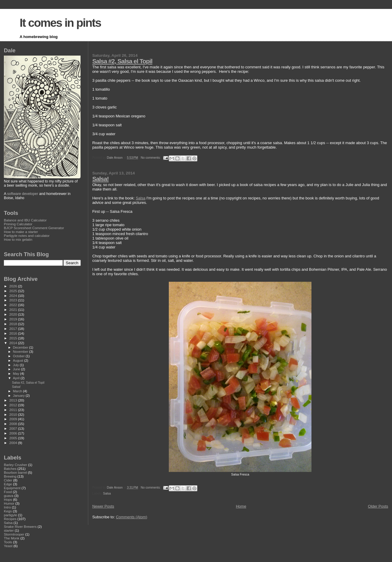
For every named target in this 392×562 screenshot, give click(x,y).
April (17, 378)
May (17, 374)
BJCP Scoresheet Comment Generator (34, 228)
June (17, 369)
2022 (14, 305)
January (19, 396)
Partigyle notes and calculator (27, 236)
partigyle (10, 515)
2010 (14, 414)
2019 (14, 319)
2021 (14, 310)
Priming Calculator (18, 224)
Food (8, 492)
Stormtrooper (14, 534)
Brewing (10, 476)
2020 (14, 314)
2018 (14, 324)
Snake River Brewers (20, 526)
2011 (14, 410)
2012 (14, 405)
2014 (14, 343)
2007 (14, 428)
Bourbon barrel (15, 472)
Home (241, 506)
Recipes (10, 519)
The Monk (12, 538)
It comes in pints (60, 23)
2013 (14, 400)
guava (9, 496)
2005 (14, 438)
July (16, 365)
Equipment (12, 488)
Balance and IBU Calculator (25, 220)
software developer (23, 194)
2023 (14, 300)
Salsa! (100, 179)
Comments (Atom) (132, 517)
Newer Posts (103, 506)
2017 (14, 329)
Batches (10, 469)
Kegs (8, 511)
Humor (9, 503)
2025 (14, 291)
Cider (8, 480)
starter (9, 530)
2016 (14, 333)
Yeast (8, 546)
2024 (14, 296)
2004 (14, 443)
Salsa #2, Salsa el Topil (122, 61)
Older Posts (378, 506)
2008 (14, 424)
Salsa (141, 198)
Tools (8, 542)
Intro (7, 507)
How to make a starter (21, 232)
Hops (8, 499)
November (21, 352)
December (21, 347)
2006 (14, 433)
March (18, 391)
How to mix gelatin (18, 239)
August (19, 361)
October (19, 356)
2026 (14, 286)
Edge (8, 484)
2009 (14, 419)
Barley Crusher (15, 465)
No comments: (151, 158)
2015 (14, 338)
